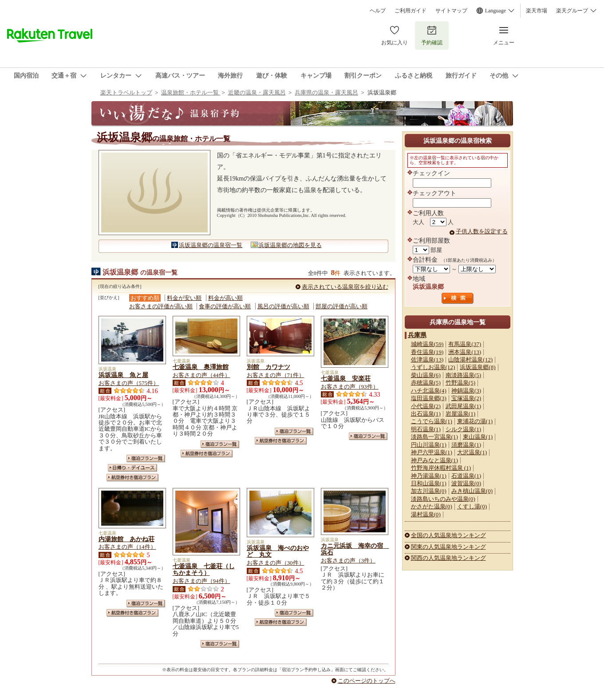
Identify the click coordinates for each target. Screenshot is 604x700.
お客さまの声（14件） (127, 547)
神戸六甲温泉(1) (432, 452)
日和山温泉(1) (429, 483)
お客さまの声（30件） (276, 563)
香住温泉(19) (427, 352)
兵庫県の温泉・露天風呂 (326, 92)
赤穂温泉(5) (426, 383)
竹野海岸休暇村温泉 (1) (441, 468)
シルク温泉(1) (463, 429)
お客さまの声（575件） (129, 383)
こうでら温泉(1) (432, 421)
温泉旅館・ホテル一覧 (191, 92)
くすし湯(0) (472, 506)
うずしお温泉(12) (433, 367)
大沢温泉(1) (472, 452)
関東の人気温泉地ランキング (448, 547)
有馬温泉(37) (465, 344)
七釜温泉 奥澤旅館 (201, 367)
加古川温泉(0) (429, 491)
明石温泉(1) (426, 429)
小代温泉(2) (426, 406)
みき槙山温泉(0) (472, 491)
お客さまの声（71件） (276, 375)
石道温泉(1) (466, 476)
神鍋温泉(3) (466, 391)
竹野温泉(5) (460, 383)
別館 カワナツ (268, 367)
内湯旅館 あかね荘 (126, 539)
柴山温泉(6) (426, 375)
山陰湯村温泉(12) (470, 360)
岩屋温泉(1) (460, 414)
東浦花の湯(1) (475, 421)
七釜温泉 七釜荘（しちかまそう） (204, 570)
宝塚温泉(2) (466, 398)
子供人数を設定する (482, 231)
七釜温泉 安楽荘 (346, 378)
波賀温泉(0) (466, 483)
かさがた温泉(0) (432, 506)
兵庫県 (417, 335)
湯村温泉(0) (426, 514)
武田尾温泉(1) (463, 406)
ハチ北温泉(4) (429, 391)
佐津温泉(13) (427, 360)
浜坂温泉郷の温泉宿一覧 (211, 245)
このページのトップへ (367, 681)
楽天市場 (537, 11)
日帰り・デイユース (132, 468)
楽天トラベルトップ (126, 92)
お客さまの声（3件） (348, 560)
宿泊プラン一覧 (146, 458)
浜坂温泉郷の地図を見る (290, 245)
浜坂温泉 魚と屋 (123, 375)
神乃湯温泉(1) (429, 476)
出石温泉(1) (426, 414)
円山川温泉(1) (429, 445)
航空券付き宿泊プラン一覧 (132, 478)
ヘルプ (378, 11)
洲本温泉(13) (465, 352)
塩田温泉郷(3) (429, 398)
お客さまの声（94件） (201, 581)
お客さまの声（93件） (350, 387)
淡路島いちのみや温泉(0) (443, 499)
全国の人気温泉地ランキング (448, 535)
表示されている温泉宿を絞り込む (345, 287)
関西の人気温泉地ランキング (448, 558)
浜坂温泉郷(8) (478, 367)
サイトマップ (451, 11)
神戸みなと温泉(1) (434, 460)
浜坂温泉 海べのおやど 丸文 (278, 551)
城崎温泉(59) (427, 344)
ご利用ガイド (411, 11)
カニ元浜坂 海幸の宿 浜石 (355, 549)
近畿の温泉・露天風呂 (257, 92)
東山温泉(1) (478, 437)
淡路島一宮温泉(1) (434, 437)
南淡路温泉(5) (463, 375)
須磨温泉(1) (466, 445)
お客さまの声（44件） (201, 375)
